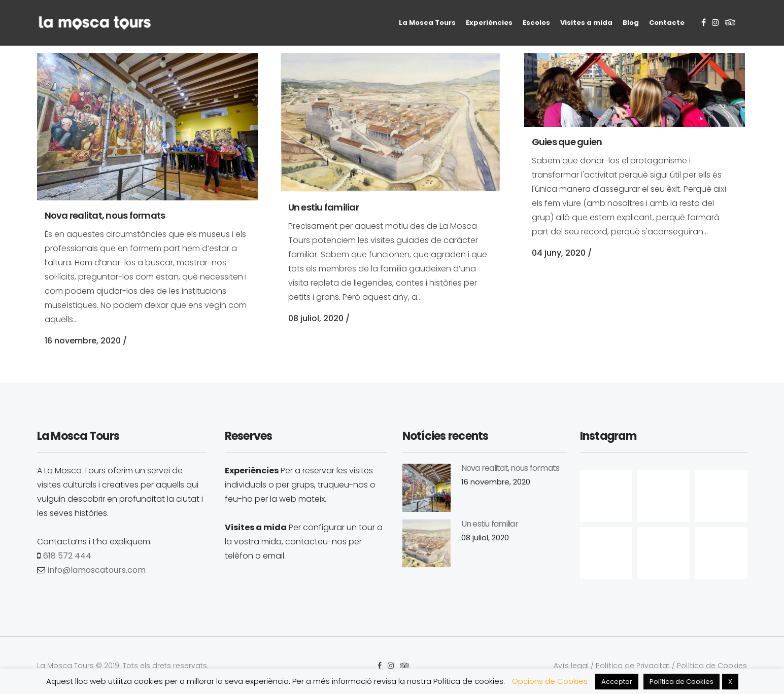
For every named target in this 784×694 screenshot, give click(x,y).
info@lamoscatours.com (97, 570)
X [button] (730, 682)
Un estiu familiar (323, 207)
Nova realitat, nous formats (105, 215)
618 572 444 (67, 556)
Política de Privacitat (633, 666)
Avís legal (571, 666)
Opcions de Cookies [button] (550, 681)
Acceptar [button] (617, 682)
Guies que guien (567, 142)
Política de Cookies (712, 666)
